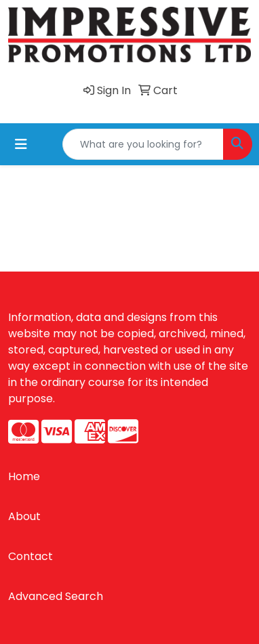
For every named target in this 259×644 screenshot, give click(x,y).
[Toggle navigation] (21, 144)
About (24, 516)
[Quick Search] (143, 144)
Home (24, 476)
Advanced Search (56, 596)
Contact (31, 556)
